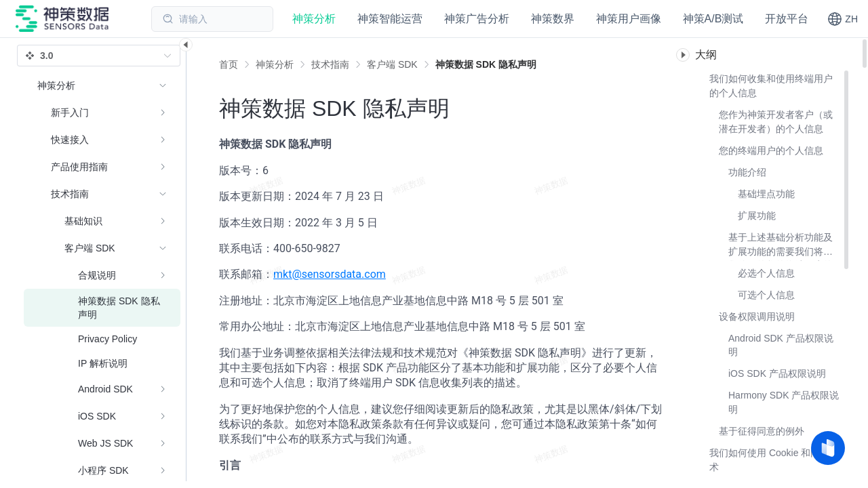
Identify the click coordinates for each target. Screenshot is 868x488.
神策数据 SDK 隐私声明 (486, 64)
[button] (843, 19)
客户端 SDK (392, 64)
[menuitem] (102, 113)
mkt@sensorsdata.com (330, 274)
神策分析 (275, 64)
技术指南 (330, 64)
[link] (275, 64)
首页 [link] (229, 64)
